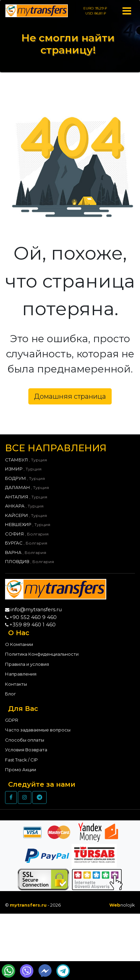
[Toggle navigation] (127, 11)
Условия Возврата (26, 750)
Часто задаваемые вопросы (38, 730)
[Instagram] (25, 797)
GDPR (12, 720)
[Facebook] (11, 797)
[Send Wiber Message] (27, 971)
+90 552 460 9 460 (33, 617)
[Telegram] (39, 797)
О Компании (19, 644)
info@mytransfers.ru (36, 609)
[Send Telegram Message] (63, 971)
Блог (10, 694)
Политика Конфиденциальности (42, 654)
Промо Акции (21, 770)
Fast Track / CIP (21, 760)
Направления (21, 674)
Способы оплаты (25, 740)
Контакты (16, 684)
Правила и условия (27, 664)
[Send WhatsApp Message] (8, 971)
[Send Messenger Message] (45, 971)
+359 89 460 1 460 (33, 625)
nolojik (122, 905)
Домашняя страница (70, 396)
